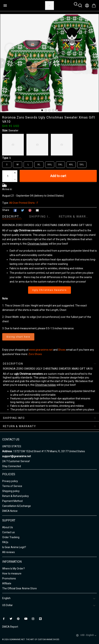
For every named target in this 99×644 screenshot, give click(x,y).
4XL (71, 165)
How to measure (12, 574)
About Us (8, 527)
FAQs (5, 542)
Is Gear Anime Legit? (14, 547)
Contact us (8, 532)
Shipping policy (11, 491)
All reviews (8, 552)
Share (6, 210)
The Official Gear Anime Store (19, 588)
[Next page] (96, 63)
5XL (82, 165)
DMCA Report (10, 627)
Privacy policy (10, 481)
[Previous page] (3, 63)
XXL (50, 165)
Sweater (13, 130)
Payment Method (12, 501)
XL (39, 165)
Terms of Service (12, 486)
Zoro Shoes (35, 354)
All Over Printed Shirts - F (24, 203)
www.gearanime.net (41, 350)
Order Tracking (11, 537)
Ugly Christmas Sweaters (49, 290)
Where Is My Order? (13, 569)
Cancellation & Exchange (17, 506)
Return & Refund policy (16, 496)
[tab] (42, 110)
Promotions (9, 578)
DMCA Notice (10, 511)
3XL (60, 165)
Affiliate (7, 583)
